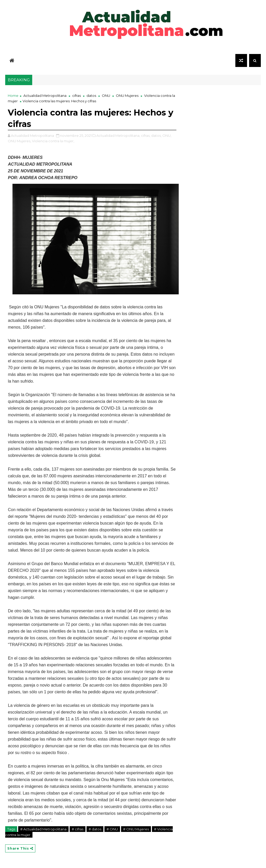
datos (91, 96)
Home (13, 96)
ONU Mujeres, (19, 141)
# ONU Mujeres (136, 829)
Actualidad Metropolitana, (118, 135)
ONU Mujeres (127, 96)
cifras (77, 96)
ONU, (167, 135)
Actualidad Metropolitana (45, 96)
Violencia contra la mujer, (53, 141)
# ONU (112, 829)
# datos (95, 829)
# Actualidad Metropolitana (43, 829)
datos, (156, 135)
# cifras (78, 829)
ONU (106, 96)
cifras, (146, 135)
